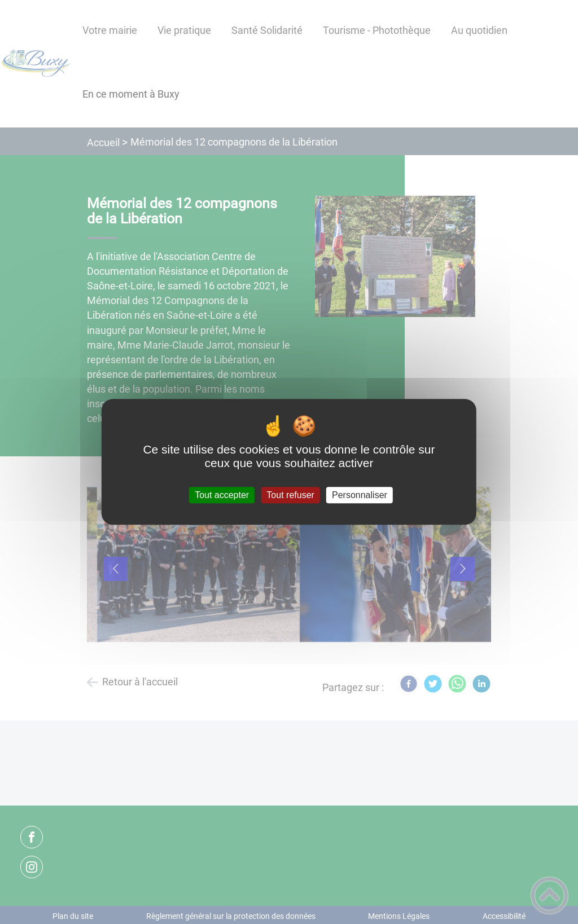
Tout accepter (222, 495)
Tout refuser (290, 495)
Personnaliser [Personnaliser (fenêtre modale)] (360, 495)
